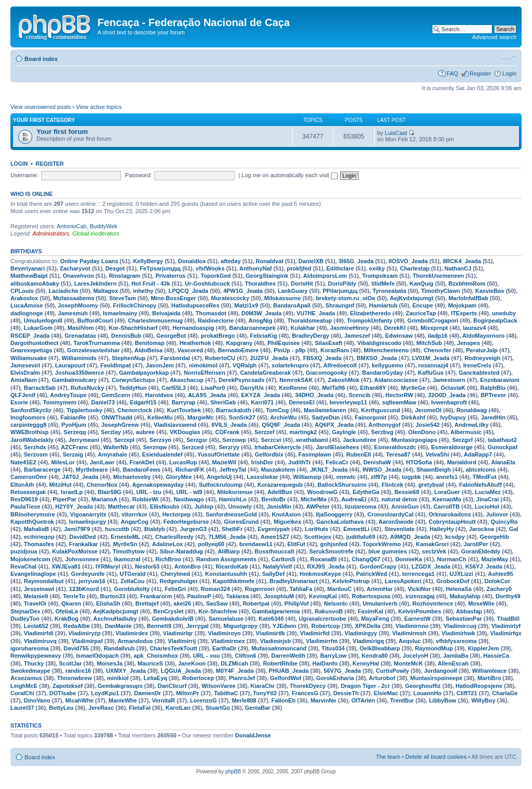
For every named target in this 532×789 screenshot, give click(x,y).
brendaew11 (256, 544)
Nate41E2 (23, 462)
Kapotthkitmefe (233, 581)
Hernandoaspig (193, 328)
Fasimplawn (315, 454)
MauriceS (150, 663)
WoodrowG (323, 492)
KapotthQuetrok (32, 522)
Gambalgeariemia (276, 611)
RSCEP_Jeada (30, 336)
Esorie (19, 402)
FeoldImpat (115, 365)
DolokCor (498, 581)
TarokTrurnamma (97, 343)
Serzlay (111, 432)
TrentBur (402, 700)
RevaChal (23, 566)
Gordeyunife (88, 574)
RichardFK (190, 470)
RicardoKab (232, 566)
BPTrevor (493, 395)
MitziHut (61, 485)
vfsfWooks (210, 268)
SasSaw (217, 603)
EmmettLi (356, 529)
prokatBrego (218, 336)
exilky (377, 268)
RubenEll (358, 454)
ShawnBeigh (434, 470)
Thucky (34, 663)
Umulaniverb (380, 603)
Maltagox (106, 291)
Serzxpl (124, 440)
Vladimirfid (315, 633)
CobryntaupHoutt (452, 522)
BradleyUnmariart (293, 581)
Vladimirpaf (87, 641)
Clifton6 (246, 656)
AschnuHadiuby (115, 619)
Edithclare (340, 268)
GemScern (116, 395)
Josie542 (427, 425)
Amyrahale (113, 454)
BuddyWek (103, 226)
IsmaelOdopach (97, 656)
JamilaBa (455, 656)
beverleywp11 (348, 402)
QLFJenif (23, 395)
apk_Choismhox (156, 656)
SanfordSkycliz (31, 410)
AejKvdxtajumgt (412, 298)
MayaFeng (375, 619)
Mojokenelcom (30, 559)
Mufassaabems (74, 298)
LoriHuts (317, 529)
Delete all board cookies (436, 757)
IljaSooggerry (334, 514)
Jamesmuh (73, 313)
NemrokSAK (296, 380)
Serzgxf (463, 440)
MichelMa (314, 499)
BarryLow (333, 656)
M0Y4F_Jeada (235, 671)
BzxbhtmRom (467, 283)
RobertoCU (220, 358)
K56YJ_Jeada (484, 566)
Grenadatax (81, 336)
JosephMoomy (78, 305)
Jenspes (468, 343)
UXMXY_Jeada (126, 671)
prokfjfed (299, 268)
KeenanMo (447, 499)
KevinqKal (323, 596)
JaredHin (493, 417)
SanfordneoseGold (231, 514)
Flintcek (392, 485)
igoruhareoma (29, 648)
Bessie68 (407, 492)
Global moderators (96, 233)
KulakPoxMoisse (75, 551)
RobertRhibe (280, 663)
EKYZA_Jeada (261, 395)
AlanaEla (503, 462)
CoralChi (22, 693)
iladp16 (438, 336)
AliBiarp (229, 551)
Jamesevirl (25, 365)
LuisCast (396, 133)
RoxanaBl (323, 559)
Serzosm (36, 454)
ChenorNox (102, 485)
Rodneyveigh (482, 358)
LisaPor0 (213, 388)
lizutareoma (360, 507)
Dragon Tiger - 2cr (366, 686)
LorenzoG (203, 700)
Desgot (115, 268)
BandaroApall (292, 305)
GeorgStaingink (267, 276)
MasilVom (81, 328)
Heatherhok (195, 343)
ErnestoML (126, 537)
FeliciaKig (264, 336)
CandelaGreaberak (265, 373)
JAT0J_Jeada (80, 477)
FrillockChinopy (135, 305)
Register (480, 73)
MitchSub (429, 343)
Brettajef (147, 603)
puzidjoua (24, 551)
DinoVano (37, 700)
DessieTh (346, 693)
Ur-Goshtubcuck (207, 283)
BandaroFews (142, 470)
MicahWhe (79, 700)
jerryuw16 (92, 581)
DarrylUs (252, 388)
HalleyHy (442, 529)
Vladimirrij (182, 641)
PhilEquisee (283, 343)
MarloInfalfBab (468, 298)
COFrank (227, 432)
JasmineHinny (350, 328)
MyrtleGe (413, 388)
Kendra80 (375, 656)
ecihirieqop (39, 537)
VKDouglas (185, 432)
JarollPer (476, 544)
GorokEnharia (335, 678)
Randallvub (119, 648)
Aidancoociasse (396, 380)
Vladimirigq (368, 641)
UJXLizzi (461, 574)
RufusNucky (88, 388)
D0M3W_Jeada (261, 313)
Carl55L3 (174, 388)
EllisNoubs (165, 507)
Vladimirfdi (39, 633)
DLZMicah (235, 663)
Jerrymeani (84, 440)
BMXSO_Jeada (377, 358)
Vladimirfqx (506, 633)
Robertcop (326, 626)
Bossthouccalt (275, 551)
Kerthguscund (381, 410)
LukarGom (38, 328)
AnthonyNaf (255, 268)
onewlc (346, 477)
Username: (24, 175)
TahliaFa (301, 589)
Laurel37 (22, 708)
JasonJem (160, 365)
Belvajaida (166, 313)
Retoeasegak (28, 492)
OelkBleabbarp (380, 648)
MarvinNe (324, 700)
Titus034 (333, 648)
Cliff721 (467, 693)
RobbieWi (146, 499)
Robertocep (198, 678)
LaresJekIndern (95, 283)
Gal (514, 529)
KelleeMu (160, 417)
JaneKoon (192, 663)
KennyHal (366, 663)
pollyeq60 (211, 544)
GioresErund (242, 522)
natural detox (399, 499)
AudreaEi (354, 499)
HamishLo (233, 499)
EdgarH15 (143, 402)
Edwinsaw (399, 336)
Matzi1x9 (246, 305)
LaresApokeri (403, 581)
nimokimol (203, 365)
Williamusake (29, 358)
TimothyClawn (441, 291)
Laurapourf (70, 365)
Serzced (193, 447)
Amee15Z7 (275, 537)
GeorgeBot (171, 336)
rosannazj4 (433, 365)
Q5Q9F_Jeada (281, 425)
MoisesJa (110, 663)
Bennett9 (159, 626)
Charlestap (415, 268)
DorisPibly (342, 283)
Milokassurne (282, 298)
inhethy (143, 291)
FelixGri (175, 589)
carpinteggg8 (28, 425)
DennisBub (126, 336)
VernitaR (163, 700)
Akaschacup (187, 380)
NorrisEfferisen (205, 373)
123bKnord (84, 589)
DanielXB (311, 261)
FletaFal (140, 708)
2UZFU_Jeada (269, 358)
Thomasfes (39, 544)
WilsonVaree (219, 686)
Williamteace (490, 671)
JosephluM (279, 596)
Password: (138, 175)
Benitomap (150, 343)
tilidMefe (383, 283)
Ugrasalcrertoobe (322, 619)
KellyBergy (148, 261)
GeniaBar (258, 708)
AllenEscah (453, 663)
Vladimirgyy (361, 633)
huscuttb (117, 529)
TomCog (278, 410)
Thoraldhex (260, 283)
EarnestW (418, 619)
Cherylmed (175, 574)
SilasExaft (329, 343)
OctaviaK (453, 388)
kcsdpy (455, 537)
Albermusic (466, 432)
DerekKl (395, 328)
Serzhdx (35, 447)
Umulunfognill (43, 320)
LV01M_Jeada (431, 358)
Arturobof (382, 678)
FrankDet (142, 462)
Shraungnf (340, 305)
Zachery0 (499, 589)
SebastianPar (464, 619)
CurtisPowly (392, 671)
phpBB (233, 772)
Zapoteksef (68, 686)
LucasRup (183, 462)
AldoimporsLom (325, 276)
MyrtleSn (125, 544)
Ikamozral (127, 559)
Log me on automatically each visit (290, 175)
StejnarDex (25, 611)
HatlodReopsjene (479, 686)
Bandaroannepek (252, 328)
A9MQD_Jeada (410, 537)
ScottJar (70, 663)
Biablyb (155, 529)
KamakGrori (432, 544)
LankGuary (293, 291)
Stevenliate (400, 529)
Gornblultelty (132, 589)
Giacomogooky (326, 373)
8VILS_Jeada (229, 425)
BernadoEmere (238, 350)
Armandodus (135, 641)
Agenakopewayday (158, 485)
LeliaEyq (156, 678)
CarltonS (283, 559)
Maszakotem (278, 470)
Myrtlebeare (92, 470)
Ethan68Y (373, 388)
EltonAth (22, 485)
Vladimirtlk (270, 633)
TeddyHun (133, 388)
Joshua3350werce (80, 373)
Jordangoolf (441, 671)
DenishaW (377, 462)
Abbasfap (469, 611)
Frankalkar (84, 544)
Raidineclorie (215, 320)
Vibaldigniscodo (380, 343)
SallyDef (273, 574)
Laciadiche (63, 291)
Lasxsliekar (263, 477)
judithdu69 (361, 537)
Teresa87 (398, 454)
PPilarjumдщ (340, 291)
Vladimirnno (412, 626)
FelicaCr (337, 462)
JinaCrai (487, 499)
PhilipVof (297, 603)
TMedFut (485, 477)
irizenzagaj (420, 596)
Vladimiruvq (40, 641)
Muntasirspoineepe (436, 678)
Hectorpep (176, 514)
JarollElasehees (337, 447)
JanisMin (279, 507)
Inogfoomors (28, 417)
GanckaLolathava (340, 522)
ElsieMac (386, 693)
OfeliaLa (66, 611)
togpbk (411, 477)
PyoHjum (74, 425)
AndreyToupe (68, 395)
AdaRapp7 (478, 454)
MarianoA (104, 499)
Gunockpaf (503, 447)
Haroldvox (159, 395)
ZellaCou (132, 581)
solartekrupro (290, 365)
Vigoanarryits (88, 514)
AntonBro (187, 566)
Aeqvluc (410, 641)
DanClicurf (172, 686)
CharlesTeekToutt (173, 648)
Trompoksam (380, 276)
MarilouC (339, 589)
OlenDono (422, 432)
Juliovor (497, 514)
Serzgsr (197, 440)
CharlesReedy (174, 537)
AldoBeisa (149, 350)
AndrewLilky (471, 425)
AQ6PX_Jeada (334, 425)
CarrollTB (447, 507)
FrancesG (305, 693)
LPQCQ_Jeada (188, 291)
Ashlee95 (500, 574)
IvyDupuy (453, 417)
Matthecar (121, 507)
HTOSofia (419, 462)
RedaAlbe (77, 626)
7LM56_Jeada (227, 537)
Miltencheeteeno (386, 350)
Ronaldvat (270, 261)
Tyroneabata (389, 291)
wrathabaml (312, 440)
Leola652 (36, 626)
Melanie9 (36, 596)
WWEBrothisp (29, 432)
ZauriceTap (421, 313)
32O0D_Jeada (447, 395)
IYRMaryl (108, 566)
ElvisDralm (25, 373)
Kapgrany (239, 343)
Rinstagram (125, 276)
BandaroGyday (382, 373)
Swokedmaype (30, 671)
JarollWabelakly (32, 440)
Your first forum (62, 132)
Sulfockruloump (220, 485)
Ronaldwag (472, 410)
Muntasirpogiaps (414, 440)
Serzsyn (160, 440)
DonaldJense (253, 735)
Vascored (190, 350)
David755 (76, 648)
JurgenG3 (193, 529)
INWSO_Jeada (382, 470)
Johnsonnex (82, 559)
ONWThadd (117, 417)
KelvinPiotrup (351, 581)
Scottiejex (318, 537)
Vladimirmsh (409, 633)
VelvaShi (437, 454)
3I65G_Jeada (356, 261)
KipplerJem (484, 648)
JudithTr (299, 462)
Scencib (360, 395)
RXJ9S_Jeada (326, 566)
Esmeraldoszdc (395, 447)
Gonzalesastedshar (94, 350)
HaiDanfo (325, 663)
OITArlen (363, 700)
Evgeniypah (274, 529)
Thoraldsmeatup (310, 320)
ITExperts (464, 313)
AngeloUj (219, 477)
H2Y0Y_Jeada (74, 507)
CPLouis (22, 291)
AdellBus (280, 492)
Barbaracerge (42, 470)
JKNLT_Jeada (329, 470)
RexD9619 (24, 499)
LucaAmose (27, 305)
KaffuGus (431, 373)
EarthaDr (224, 648)
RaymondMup (434, 648)
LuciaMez (488, 492)
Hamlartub (383, 305)
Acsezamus (26, 678)
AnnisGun (405, 507)
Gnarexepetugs (31, 350)
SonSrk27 (242, 417)
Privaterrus (170, 276)
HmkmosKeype (320, 574)
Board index (41, 59)
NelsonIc (336, 603)
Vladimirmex (228, 641)
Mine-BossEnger (173, 298)
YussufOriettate (219, 454)
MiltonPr (188, 693)
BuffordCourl (95, 320)
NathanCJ (458, 268)
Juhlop (204, 507)
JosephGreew (120, 425)
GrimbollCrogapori (433, 320)
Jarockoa (481, 529)
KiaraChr (263, 686)
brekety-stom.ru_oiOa (345, 298)
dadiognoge (27, 313)
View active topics (99, 107)
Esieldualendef (163, 454)
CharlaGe (505, 693)
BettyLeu (61, 708)
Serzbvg (382, 432)
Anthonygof (385, 425)
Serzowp (234, 440)
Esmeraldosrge (451, 447)
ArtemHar (380, 589)
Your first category (44, 120)
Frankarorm (156, 596)
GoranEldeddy (481, 551)
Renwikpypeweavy (36, 656)
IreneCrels (477, 365)
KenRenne (293, 388)
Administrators (51, 233)
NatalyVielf (277, 566)
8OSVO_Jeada (408, 261)
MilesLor (63, 462)
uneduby (504, 313)
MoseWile (481, 603)
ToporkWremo (382, 544)
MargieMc (201, 417)
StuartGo (218, 708)
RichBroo (168, 559)
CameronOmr (29, 477)
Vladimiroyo (224, 633)
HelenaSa (459, 589)
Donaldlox (192, 261)
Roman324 (216, 589)
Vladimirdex (132, 633)
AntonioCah (72, 226)
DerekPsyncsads (241, 380)
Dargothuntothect (34, 343)
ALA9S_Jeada (207, 395)
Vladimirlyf (506, 626)
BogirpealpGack (495, 320)
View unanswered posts (41, 107)
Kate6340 (271, 619)
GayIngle (344, 432)
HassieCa (496, 656)
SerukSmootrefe (331, 551)
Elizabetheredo (370, 313)
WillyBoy (483, 700)
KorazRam (335, 350)
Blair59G (110, 492)
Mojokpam (462, 305)
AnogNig (261, 320)
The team (388, 757)
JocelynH (416, 656)
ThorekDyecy (308, 686)
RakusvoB (329, 611)
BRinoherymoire (33, 514)
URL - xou (206, 656)
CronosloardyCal (391, 514)
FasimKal (371, 611)
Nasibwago (189, 499)
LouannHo (427, 693)
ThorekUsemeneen (438, 276)
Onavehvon (78, 276)
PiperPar (64, 499)
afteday (231, 261)
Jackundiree (360, 440)
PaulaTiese (25, 507)
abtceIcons (481, 470)
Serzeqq (75, 432)
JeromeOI (428, 410)
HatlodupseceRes (195, 305)
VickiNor (419, 589)
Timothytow (129, 551)
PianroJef (242, 678)
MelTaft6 (333, 388)
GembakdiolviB (172, 619)
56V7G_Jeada (342, 671)
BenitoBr (274, 499)
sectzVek (434, 551)
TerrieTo (74, 596)
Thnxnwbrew (74, 678)
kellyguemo (387, 365)
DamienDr (147, 693)
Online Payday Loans (89, 261)
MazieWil (224, 462)
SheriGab (223, 402)
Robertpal (256, 603)
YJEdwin (284, 626)
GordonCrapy (378, 566)
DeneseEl (302, 402)
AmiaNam (24, 380)
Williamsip (307, 477)
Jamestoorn (449, 380)
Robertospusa (371, 596)
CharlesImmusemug (156, 320)
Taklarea (238, 596)
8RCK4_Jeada (462, 261)
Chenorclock (135, 410)
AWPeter (318, 507)
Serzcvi (271, 440)
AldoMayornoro (483, 336)
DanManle (118, 626)
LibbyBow (443, 700)
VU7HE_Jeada (316, 313)
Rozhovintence (432, 603)
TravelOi (35, 603)
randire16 (78, 671)
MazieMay (495, 559)
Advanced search (494, 37)
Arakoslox (24, 298)
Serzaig (73, 454)
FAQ (452, 73)
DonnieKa (409, 559)
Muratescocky (230, 298)
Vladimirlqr (178, 633)
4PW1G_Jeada (243, 291)
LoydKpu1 (105, 693)
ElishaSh (108, 603)
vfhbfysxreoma (456, 641)
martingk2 (304, 432)
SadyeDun (326, 417)
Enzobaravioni (500, 380)
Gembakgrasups (120, 686)
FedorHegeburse (186, 522)
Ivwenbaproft (449, 402)
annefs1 (447, 477)
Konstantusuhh (226, 574)
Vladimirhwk (458, 633)
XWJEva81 (66, 566)
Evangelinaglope (33, 574)
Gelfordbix (269, 454)
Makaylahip (465, 596)
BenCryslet (168, 611)
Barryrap (183, 402)
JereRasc (101, 708)
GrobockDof (453, 581)
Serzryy (229, 447)
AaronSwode (396, 522)
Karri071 (262, 402)
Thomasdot (211, 313)
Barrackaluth (234, 410)
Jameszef (357, 336)
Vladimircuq (460, 626)
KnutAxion (287, 514)
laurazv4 (475, 328)
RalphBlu (493, 388)
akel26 (182, 603)
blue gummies (388, 551)
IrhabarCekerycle (277, 447)
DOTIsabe (63, 693)
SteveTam (123, 298)
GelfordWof (286, 678)
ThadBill (508, 619)
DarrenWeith (288, 656)
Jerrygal (198, 626)
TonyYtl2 (265, 693)
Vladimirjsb (275, 641)
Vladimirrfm (322, 641)
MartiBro (489, 678)
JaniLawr (102, 462)
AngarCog (135, 522)
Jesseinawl (39, 589)
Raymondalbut (44, 581)
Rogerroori (260, 589)
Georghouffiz (423, 686)
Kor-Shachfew (218, 611)
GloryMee (179, 477)
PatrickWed (372, 574)
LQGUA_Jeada (181, 671)
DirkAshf (413, 417)
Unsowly (240, 507)
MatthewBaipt (29, 276)
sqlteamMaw (399, 402)
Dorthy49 (508, 596)
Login (509, 73)
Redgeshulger (178, 581)
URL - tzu (149, 492)
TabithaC (226, 693)
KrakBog (67, 619)
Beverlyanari (28, 268)
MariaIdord (462, 462)
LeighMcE (24, 686)
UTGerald (133, 574)
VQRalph (244, 365)
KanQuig (422, 283)
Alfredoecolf (340, 365)
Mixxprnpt (434, 328)
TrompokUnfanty (370, 320)
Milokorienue (235, 492)
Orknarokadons (449, 514)
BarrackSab (40, 388)
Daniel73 (103, 402)
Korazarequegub (280, 485)
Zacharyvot (75, 268)
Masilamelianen (325, 410)
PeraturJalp (482, 350)
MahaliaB (36, 529)
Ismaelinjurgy (87, 522)
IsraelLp (72, 492)
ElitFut (296, 544)
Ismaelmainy (120, 313)
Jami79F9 (77, 529)
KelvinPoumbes (420, 611)
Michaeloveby (132, 477)
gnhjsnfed (334, 544)
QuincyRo (504, 522)
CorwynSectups (133, 380)
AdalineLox (168, 544)
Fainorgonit (371, 417)
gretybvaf (431, 485)
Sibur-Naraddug (181, 551)
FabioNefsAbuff (480, 485)
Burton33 (113, 596)
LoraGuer (447, 492)
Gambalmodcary (74, 380)
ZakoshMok (344, 380)
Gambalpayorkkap (144, 373)
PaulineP (199, 596)
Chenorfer (437, 350)
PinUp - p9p (289, 350)
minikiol (118, 678)
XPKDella (368, 626)
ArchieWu (283, 417)
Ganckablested (479, 373)
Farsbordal (175, 358)
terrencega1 (418, 574)
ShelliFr (232, 529)
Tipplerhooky (85, 410)
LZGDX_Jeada (431, 566)
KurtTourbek (184, 410)
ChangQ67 (366, 559)
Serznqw (155, 447)
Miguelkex (287, 522)
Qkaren (71, 603)
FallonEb (283, 700)
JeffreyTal (233, 470)
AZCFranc (75, 447)
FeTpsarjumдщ (160, 268)
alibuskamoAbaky (35, 283)
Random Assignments (226, 559)
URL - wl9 (189, 492)
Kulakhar (303, 328)
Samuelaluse (226, 619)
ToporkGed (216, 276)
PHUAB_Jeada (289, 671)
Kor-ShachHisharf (133, 328)
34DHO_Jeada (314, 395)
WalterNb (116, 447)
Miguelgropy (240, 626)
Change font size (509, 57)
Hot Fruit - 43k (151, 283)
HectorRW (399, 395)
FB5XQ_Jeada (323, 358)
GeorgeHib (494, 537)
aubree (145, 432)
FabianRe (73, 417)
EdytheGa (366, 492)
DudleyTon (25, 619)
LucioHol (487, 507)
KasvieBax (490, 291)
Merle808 (244, 700)
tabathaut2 (502, 440)
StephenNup (128, 358)
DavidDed (83, 537)
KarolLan (178, 708)
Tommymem (59, 402)
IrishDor (262, 462)
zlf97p (379, 477)
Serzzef (264, 432)
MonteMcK (409, 663)
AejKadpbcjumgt (115, 611)
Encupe (423, 305)
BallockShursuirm (342, 485)
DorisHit (302, 283)
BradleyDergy (311, 336)
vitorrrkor (134, 514)
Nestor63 (147, 566)
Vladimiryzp (84, 633)
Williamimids (79, 358)
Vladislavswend (175, 425)
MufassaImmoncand (279, 648)
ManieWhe (122, 700)
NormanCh (452, 559)
